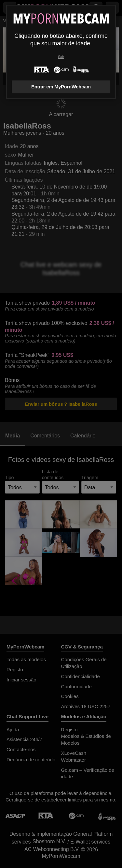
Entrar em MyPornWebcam (61, 87)
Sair (61, 57)
